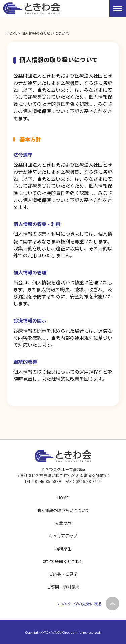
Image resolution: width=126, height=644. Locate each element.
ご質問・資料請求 (63, 587)
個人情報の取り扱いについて (63, 510)
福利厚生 (63, 548)
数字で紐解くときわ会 (63, 561)
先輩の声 (63, 523)
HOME (12, 33)
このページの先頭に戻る (80, 604)
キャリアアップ (63, 536)
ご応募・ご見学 (63, 574)
